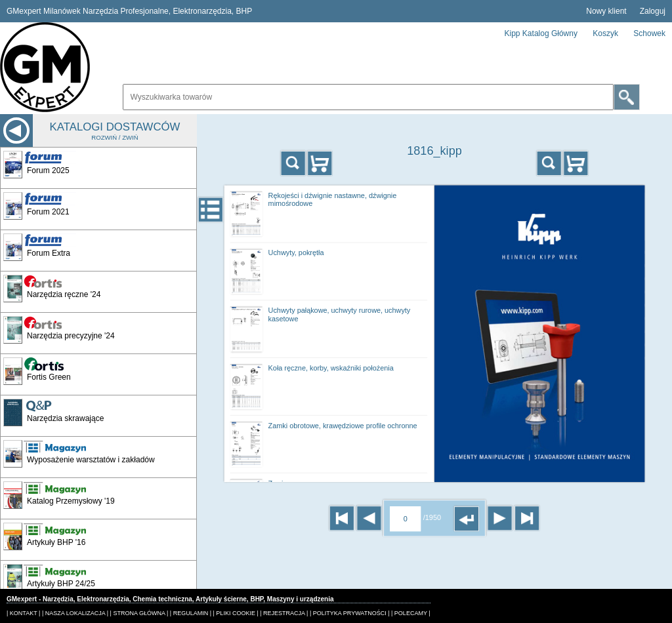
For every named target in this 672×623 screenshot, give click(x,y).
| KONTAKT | (23, 613)
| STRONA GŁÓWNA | (139, 613)
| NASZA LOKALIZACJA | (75, 613)
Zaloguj (653, 11)
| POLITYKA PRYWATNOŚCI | (350, 613)
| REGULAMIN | (191, 613)
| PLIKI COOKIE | (236, 613)
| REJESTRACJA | (284, 613)
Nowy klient (606, 11)
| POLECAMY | (411, 613)
